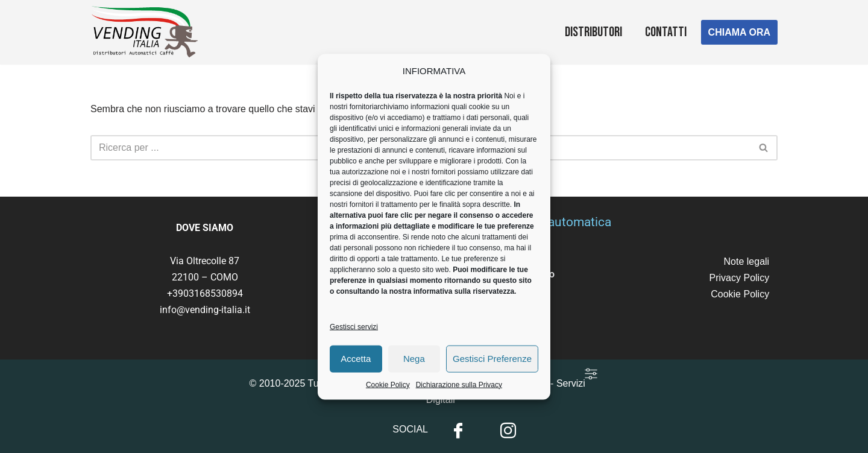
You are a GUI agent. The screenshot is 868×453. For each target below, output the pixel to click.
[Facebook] (458, 431)
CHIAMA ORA (739, 32)
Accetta (356, 363)
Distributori (593, 32)
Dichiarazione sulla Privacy (459, 390)
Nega (414, 363)
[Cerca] (764, 148)
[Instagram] (508, 431)
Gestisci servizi (354, 332)
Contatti (666, 32)
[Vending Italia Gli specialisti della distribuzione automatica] (148, 32)
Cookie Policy (388, 390)
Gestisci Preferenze (492, 363)
